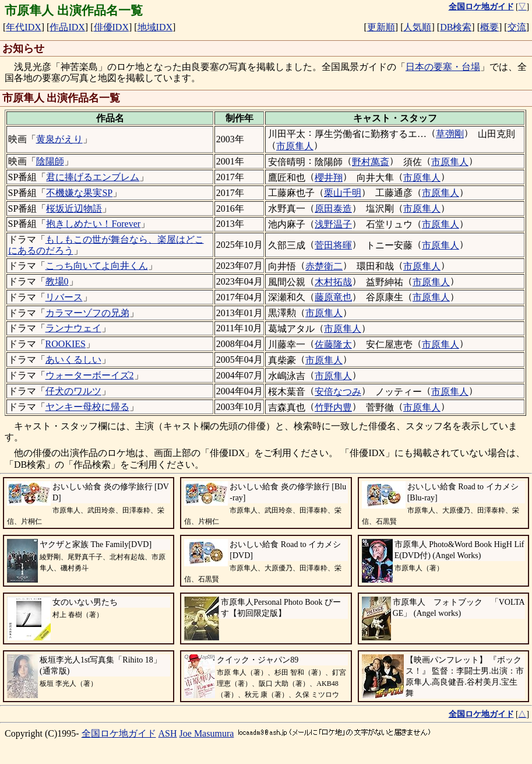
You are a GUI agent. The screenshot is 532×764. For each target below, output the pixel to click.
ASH (168, 733)
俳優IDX (111, 27)
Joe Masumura (207, 733)
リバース (64, 297)
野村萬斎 (371, 162)
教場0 (57, 281)
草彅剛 (450, 134)
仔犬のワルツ (73, 391)
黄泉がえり (59, 139)
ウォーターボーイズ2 (90, 375)
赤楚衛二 (324, 266)
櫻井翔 (329, 178)
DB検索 (456, 27)
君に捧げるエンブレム (93, 177)
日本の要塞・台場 (443, 67)
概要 (489, 27)
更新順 (381, 27)
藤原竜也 (333, 297)
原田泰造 (333, 208)
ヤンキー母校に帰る (87, 407)
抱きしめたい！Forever (93, 224)
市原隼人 (295, 146)
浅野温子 (333, 224)
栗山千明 (343, 193)
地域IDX (155, 27)
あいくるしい (73, 360)
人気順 (417, 27)
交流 (517, 27)
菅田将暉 (333, 245)
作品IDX (67, 27)
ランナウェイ (73, 328)
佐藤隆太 (333, 344)
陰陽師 (50, 161)
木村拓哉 (333, 282)
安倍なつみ (338, 392)
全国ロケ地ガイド (119, 733)
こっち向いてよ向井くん (97, 266)
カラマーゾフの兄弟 (87, 313)
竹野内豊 (333, 407)
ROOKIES (66, 344)
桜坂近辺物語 (74, 208)
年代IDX (23, 27)
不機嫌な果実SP (79, 193)
